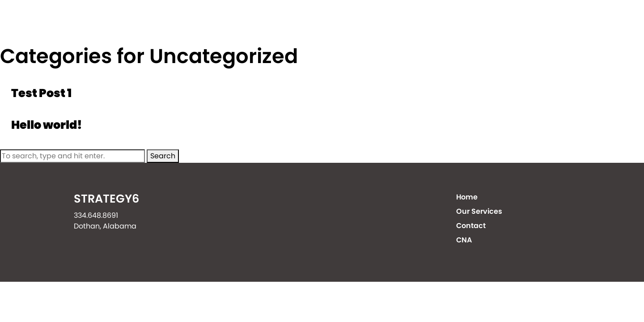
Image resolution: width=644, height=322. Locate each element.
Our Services (424, 22)
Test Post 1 (41, 93)
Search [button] (163, 156)
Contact (502, 22)
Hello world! (47, 125)
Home (354, 22)
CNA (562, 22)
